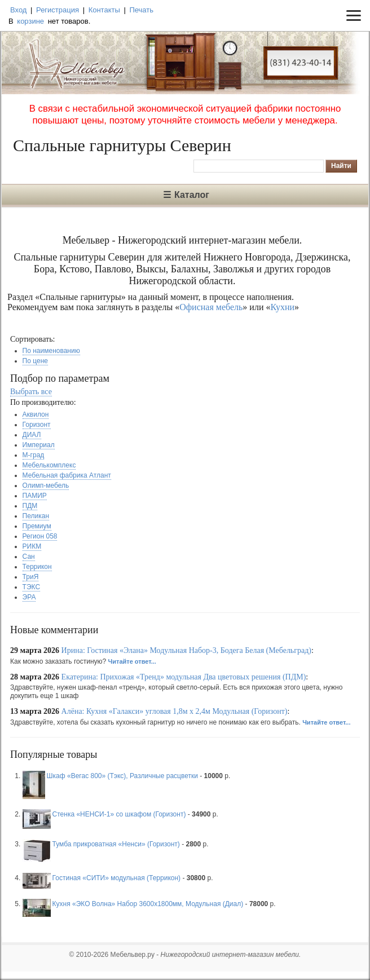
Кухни (282, 307)
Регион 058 (40, 536)
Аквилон (36, 414)
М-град (34, 455)
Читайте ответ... (132, 661)
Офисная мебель (211, 307)
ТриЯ (31, 577)
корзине (30, 21)
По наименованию (51, 351)
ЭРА (29, 597)
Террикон (37, 567)
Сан (29, 557)
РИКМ (32, 546)
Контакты (104, 10)
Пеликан (36, 516)
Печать (141, 10)
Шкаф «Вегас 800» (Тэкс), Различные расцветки (122, 776)
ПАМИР (35, 496)
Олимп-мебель (46, 485)
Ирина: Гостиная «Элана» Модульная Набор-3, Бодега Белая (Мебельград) (186, 650)
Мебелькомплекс (49, 465)
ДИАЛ (32, 435)
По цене (35, 361)
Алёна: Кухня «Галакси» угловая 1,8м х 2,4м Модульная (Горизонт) (175, 711)
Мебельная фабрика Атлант (67, 475)
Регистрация (58, 10)
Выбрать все (31, 392)
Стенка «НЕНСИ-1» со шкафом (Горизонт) (119, 814)
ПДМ (30, 506)
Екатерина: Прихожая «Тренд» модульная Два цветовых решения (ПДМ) (184, 677)
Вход (18, 10)
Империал (39, 445)
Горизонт (37, 425)
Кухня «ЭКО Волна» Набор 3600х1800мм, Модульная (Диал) (148, 904)
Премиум (37, 526)
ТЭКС (31, 587)
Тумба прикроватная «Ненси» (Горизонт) (116, 844)
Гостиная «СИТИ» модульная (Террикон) (116, 878)
